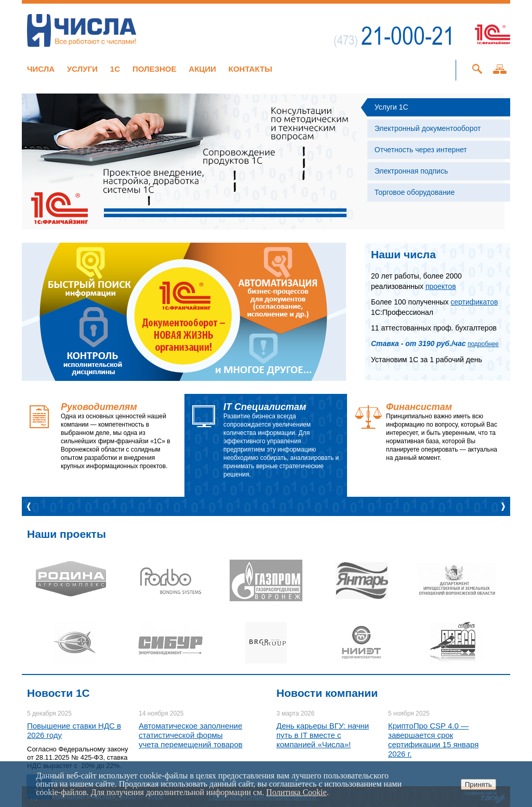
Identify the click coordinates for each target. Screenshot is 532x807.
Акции (202, 69)
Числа (41, 69)
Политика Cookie (296, 792)
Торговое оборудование (415, 192)
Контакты (250, 69)
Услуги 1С (391, 107)
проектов (441, 286)
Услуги (82, 69)
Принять (478, 784)
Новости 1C (58, 693)
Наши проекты (66, 534)
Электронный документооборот (428, 128)
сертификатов (474, 302)
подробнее (483, 344)
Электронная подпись (411, 171)
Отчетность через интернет (421, 150)
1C (115, 69)
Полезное (155, 69)
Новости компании (327, 693)
